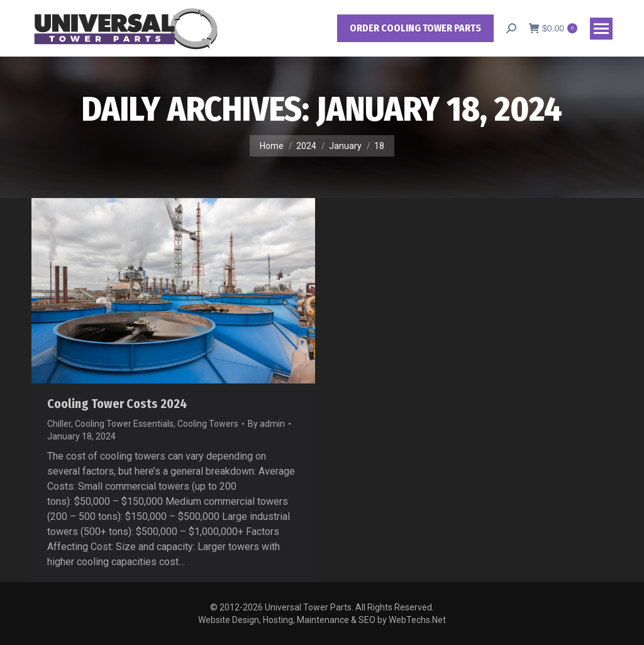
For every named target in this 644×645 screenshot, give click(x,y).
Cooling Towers (208, 424)
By (266, 424)
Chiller (59, 424)
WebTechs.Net (417, 620)
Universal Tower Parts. (309, 607)
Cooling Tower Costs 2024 (117, 404)
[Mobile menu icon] (601, 29)
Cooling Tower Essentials (124, 424)
